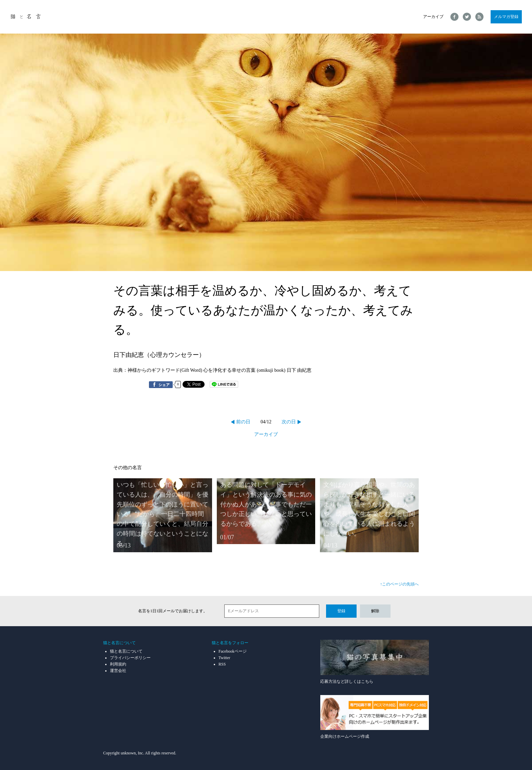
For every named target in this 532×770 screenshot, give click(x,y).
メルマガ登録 (506, 17)
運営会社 (118, 671)
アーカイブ (433, 17)
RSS (222, 664)
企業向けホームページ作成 (375, 717)
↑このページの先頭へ (399, 584)
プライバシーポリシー (130, 658)
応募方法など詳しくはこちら (375, 662)
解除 (375, 611)
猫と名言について (126, 651)
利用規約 (118, 664)
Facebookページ (233, 651)
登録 (341, 611)
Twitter (224, 658)
